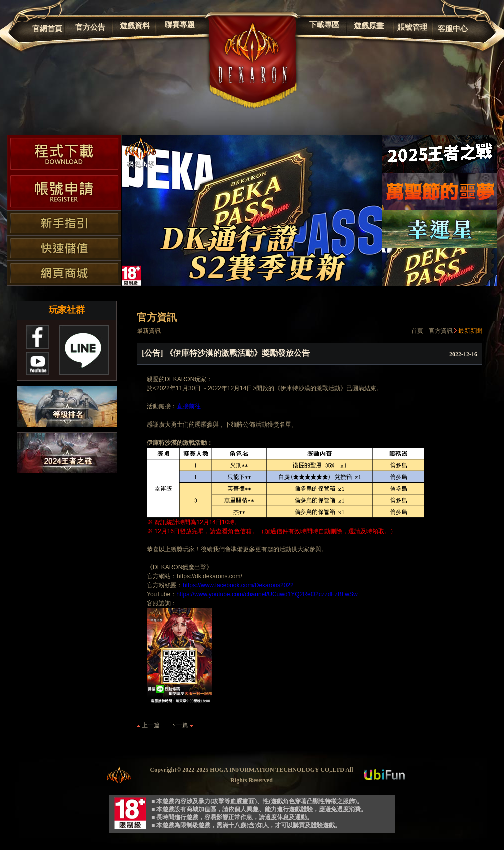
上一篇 (148, 725)
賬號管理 (412, 27)
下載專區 (324, 25)
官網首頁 (47, 29)
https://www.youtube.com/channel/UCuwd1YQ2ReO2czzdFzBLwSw (267, 594)
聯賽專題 (180, 25)
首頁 (417, 331)
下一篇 (182, 725)
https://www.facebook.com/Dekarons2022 (238, 585)
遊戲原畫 (369, 26)
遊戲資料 (135, 26)
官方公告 (90, 27)
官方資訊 (441, 331)
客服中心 (453, 29)
